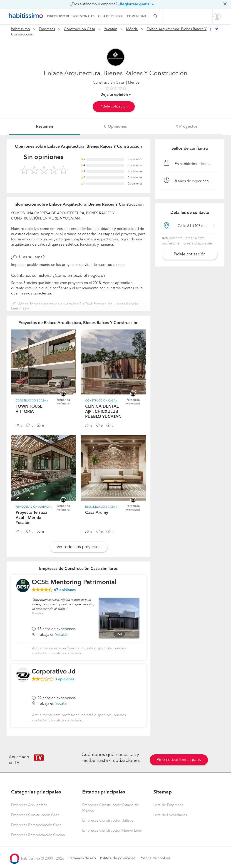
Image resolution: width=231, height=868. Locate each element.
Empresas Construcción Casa (35, 815)
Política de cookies (155, 858)
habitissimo (21, 29)
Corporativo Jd (54, 672)
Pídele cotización (114, 107)
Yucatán (111, 29)
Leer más (19, 309)
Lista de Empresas (168, 805)
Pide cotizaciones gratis (179, 760)
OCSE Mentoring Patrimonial (74, 583)
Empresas (47, 29)
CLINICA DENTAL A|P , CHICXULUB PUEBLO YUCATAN (103, 412)
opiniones (65, 590)
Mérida (132, 29)
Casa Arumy (97, 513)
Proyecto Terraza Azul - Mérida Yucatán (31, 518)
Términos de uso (82, 858)
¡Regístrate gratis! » (136, 4)
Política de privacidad (118, 858)
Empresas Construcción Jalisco (108, 821)
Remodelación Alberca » (34, 507)
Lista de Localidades (170, 815)
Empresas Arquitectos (29, 805)
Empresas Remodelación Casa (36, 825)
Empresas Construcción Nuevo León (112, 831)
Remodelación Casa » (101, 507)
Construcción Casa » (32, 401)
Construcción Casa (79, 29)
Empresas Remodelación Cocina (38, 835)
